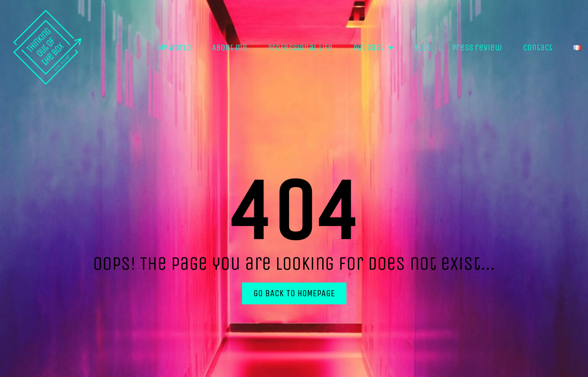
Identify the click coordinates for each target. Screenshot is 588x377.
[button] (294, 294)
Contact (538, 47)
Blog (423, 47)
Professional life (300, 47)
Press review (477, 47)
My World (175, 47)
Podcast (373, 47)
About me (230, 47)
